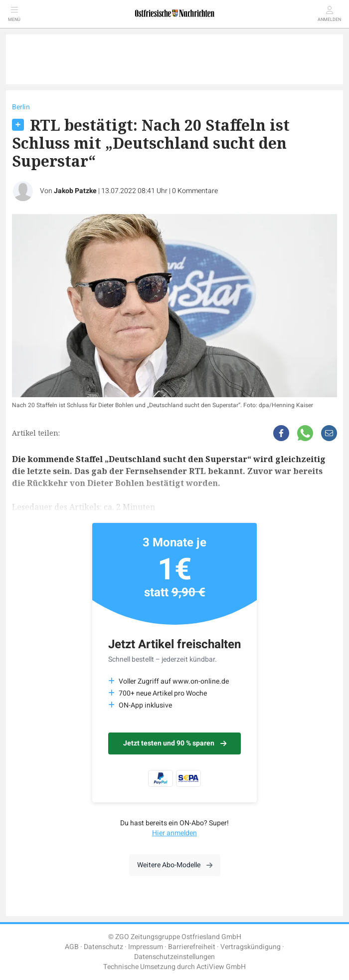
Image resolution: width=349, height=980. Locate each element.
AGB (72, 947)
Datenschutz (103, 947)
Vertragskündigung (251, 947)
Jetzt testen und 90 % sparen (175, 743)
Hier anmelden (174, 833)
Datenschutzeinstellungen (174, 957)
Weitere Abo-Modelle (175, 865)
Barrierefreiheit (192, 947)
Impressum (146, 947)
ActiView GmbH (221, 967)
